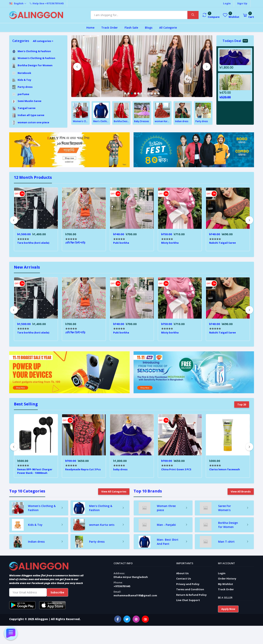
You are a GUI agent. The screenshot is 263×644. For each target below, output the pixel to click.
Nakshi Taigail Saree (222, 243)
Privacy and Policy (188, 584)
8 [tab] (149, 93)
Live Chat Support (188, 600)
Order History (227, 579)
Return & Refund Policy (191, 595)
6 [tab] (142, 93)
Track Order (109, 28)
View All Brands (241, 491)
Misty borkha (170, 243)
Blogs (149, 28)
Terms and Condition (190, 589)
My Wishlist (225, 584)
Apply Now (228, 609)
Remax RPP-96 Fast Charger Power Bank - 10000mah (35, 471)
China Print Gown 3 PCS (176, 469)
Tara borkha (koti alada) (33, 243)
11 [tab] (159, 93)
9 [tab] (152, 93)
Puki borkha (121, 243)
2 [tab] (129, 93)
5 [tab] (139, 93)
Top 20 (242, 404)
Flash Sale (131, 28)
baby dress (120, 469)
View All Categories (114, 491)
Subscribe (57, 592)
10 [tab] (155, 93)
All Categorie (168, 28)
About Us (182, 573)
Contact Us (184, 579)
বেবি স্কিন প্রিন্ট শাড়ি (75, 243)
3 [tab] (132, 93)
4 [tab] (135, 93)
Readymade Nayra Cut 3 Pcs (83, 469)
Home (90, 28)
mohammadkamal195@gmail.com (135, 595)
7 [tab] (145, 93)
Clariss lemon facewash (225, 469)
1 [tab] (125, 93)
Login (222, 573)
